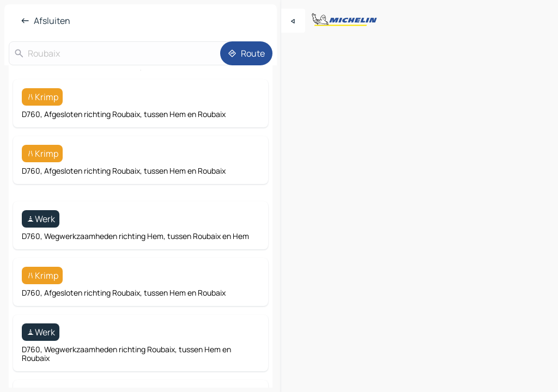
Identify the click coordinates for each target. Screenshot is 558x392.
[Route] (246, 53)
